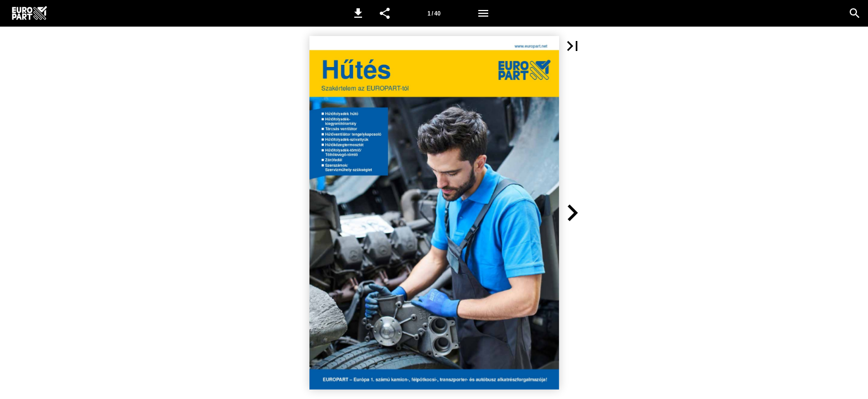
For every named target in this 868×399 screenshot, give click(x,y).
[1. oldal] (434, 13)
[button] (358, 13)
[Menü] (483, 13)
